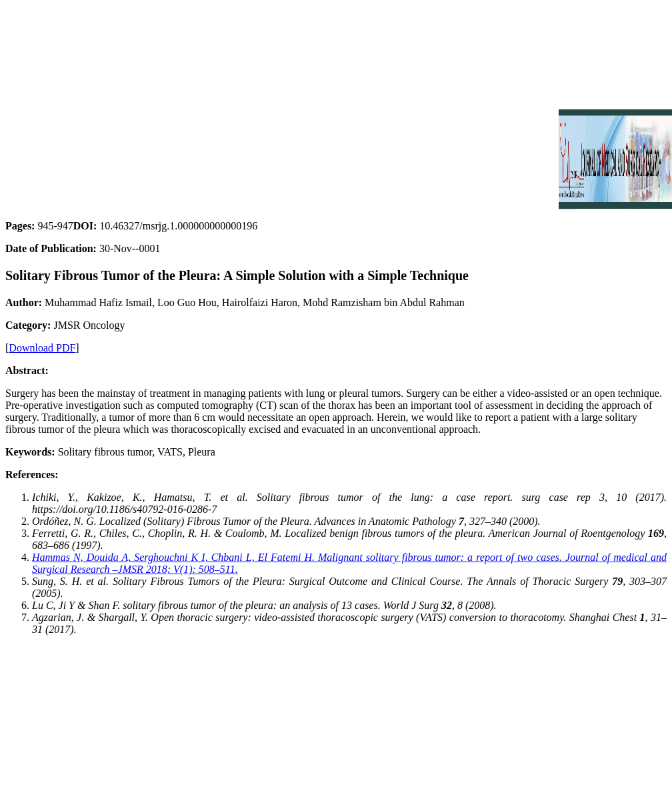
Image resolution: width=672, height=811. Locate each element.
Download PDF (42, 348)
